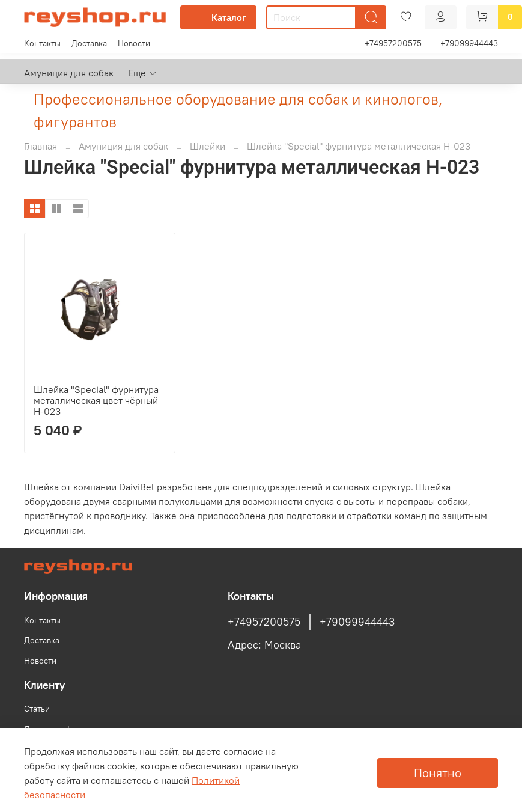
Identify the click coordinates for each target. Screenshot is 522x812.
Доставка (89, 43)
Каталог (218, 17)
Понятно (438, 773)
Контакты (42, 43)
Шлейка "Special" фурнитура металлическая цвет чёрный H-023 (96, 400)
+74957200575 (393, 43)
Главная (41, 146)
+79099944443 (469, 43)
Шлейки (208, 146)
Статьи (37, 709)
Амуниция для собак (69, 73)
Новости (134, 43)
